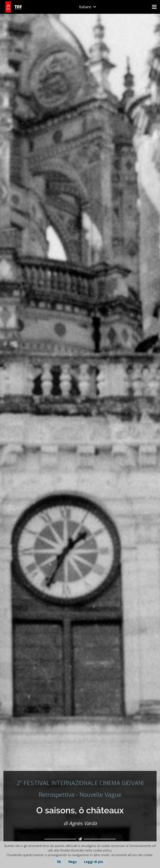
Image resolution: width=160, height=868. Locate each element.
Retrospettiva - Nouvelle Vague (80, 795)
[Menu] (154, 7)
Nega (73, 862)
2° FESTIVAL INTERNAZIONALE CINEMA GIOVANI (80, 783)
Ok (59, 862)
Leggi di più (94, 862)
